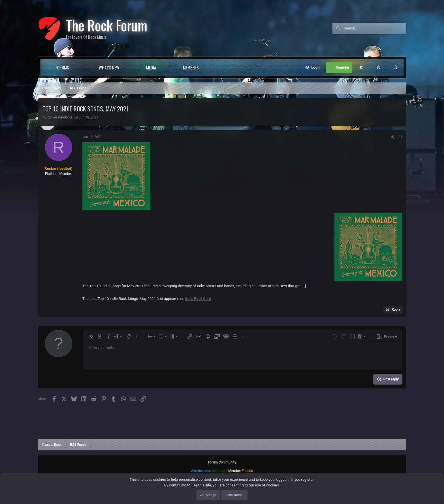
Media (151, 67)
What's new (109, 67)
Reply (396, 310)
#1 (400, 137)
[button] (81, 67)
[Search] (375, 28)
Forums (62, 67)
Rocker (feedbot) (59, 117)
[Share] (393, 137)
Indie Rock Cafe (198, 299)
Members (191, 67)
